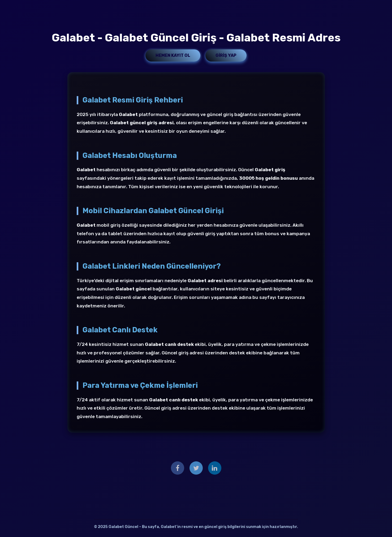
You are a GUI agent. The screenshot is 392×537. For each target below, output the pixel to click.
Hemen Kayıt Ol (173, 55)
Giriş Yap (226, 55)
